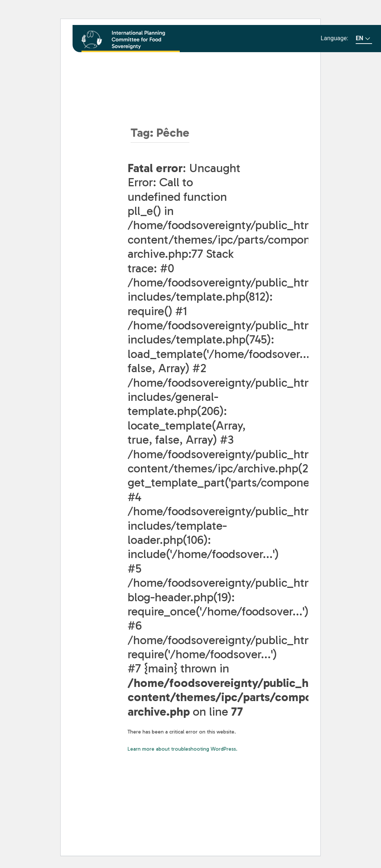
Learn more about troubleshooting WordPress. (183, 749)
